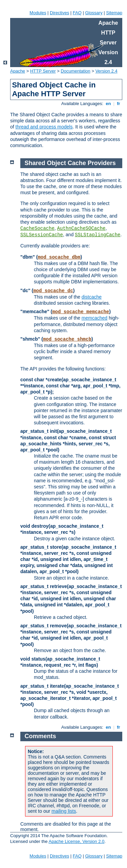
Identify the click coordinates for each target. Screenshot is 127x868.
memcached (94, 318)
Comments (40, 736)
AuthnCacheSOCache (81, 228)
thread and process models (44, 127)
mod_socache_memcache (81, 312)
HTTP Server (43, 71)
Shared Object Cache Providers (70, 163)
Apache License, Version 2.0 (76, 841)
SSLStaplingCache (98, 235)
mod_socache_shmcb (67, 339)
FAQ (77, 13)
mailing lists (64, 811)
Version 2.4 (107, 71)
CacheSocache (37, 228)
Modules (38, 13)
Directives (59, 13)
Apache (18, 71)
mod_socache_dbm (59, 257)
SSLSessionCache (42, 235)
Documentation (75, 71)
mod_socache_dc (53, 291)
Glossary (94, 13)
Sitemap (114, 13)
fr (119, 104)
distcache (92, 297)
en (108, 104)
